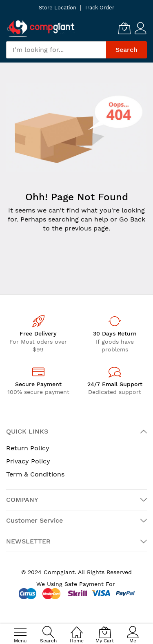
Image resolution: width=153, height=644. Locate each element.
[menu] (20, 632)
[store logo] (41, 28)
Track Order (99, 8)
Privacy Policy (28, 461)
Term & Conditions (35, 474)
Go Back (132, 219)
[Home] (77, 628)
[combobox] (56, 50)
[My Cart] (124, 28)
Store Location (58, 8)
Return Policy (28, 448)
